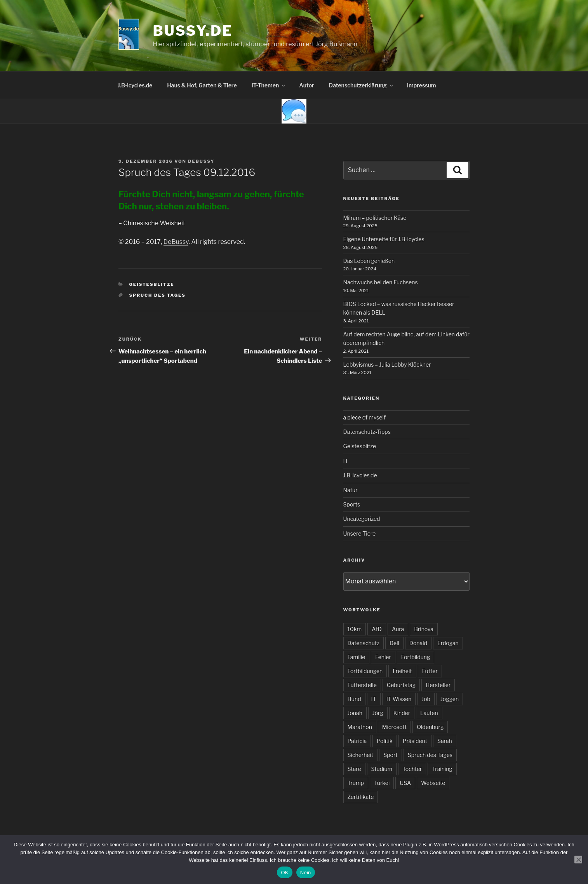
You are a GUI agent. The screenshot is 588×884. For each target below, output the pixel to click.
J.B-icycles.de (135, 85)
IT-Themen (269, 85)
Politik (385, 741)
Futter (430, 671)
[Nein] (578, 860)
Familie (357, 657)
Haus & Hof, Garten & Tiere (202, 85)
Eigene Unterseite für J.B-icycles (384, 239)
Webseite (433, 783)
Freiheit (402, 671)
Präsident (415, 741)
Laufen (429, 713)
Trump (356, 783)
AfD (377, 629)
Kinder (402, 713)
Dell (394, 643)
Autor (307, 85)
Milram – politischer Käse (375, 218)
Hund (354, 699)
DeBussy (201, 161)
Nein (306, 873)
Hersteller (438, 685)
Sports (352, 504)
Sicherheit (361, 755)
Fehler (383, 657)
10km (355, 629)
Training (442, 769)
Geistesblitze (152, 284)
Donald (418, 643)
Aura (398, 629)
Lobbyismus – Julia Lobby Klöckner (387, 365)
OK (284, 873)
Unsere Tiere (360, 533)
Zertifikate (361, 797)
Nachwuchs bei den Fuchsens (381, 282)
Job (426, 699)
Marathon (360, 727)
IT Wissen (399, 699)
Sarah (445, 741)
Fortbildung (416, 657)
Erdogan (448, 643)
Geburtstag (401, 685)
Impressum (422, 85)
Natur (351, 490)
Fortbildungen (365, 671)
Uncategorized (362, 519)
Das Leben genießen (369, 261)
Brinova (424, 629)
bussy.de (193, 31)
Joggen (450, 699)
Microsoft (394, 727)
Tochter (412, 769)
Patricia (357, 741)
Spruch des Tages (157, 295)
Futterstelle (362, 685)
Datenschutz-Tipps (367, 432)
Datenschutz (364, 643)
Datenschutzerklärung (362, 85)
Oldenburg (430, 727)
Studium (382, 769)
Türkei (382, 783)
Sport (391, 755)
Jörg (378, 713)
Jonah (355, 713)
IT (346, 461)
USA (405, 783)
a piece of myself (364, 417)
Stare (354, 769)
